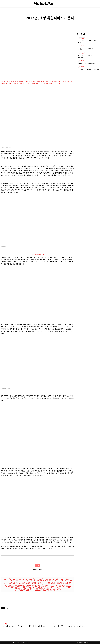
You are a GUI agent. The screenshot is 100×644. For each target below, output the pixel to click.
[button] (96, 5)
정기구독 (81, 643)
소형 (14, 608)
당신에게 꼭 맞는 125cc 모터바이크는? (69, 626)
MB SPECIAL (50, 13)
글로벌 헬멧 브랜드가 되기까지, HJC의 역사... (88, 63)
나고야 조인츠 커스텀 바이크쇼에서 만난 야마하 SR (24, 626)
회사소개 (76, 643)
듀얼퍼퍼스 (9, 608)
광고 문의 (86, 643)
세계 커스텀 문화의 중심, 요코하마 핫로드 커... (88, 69)
